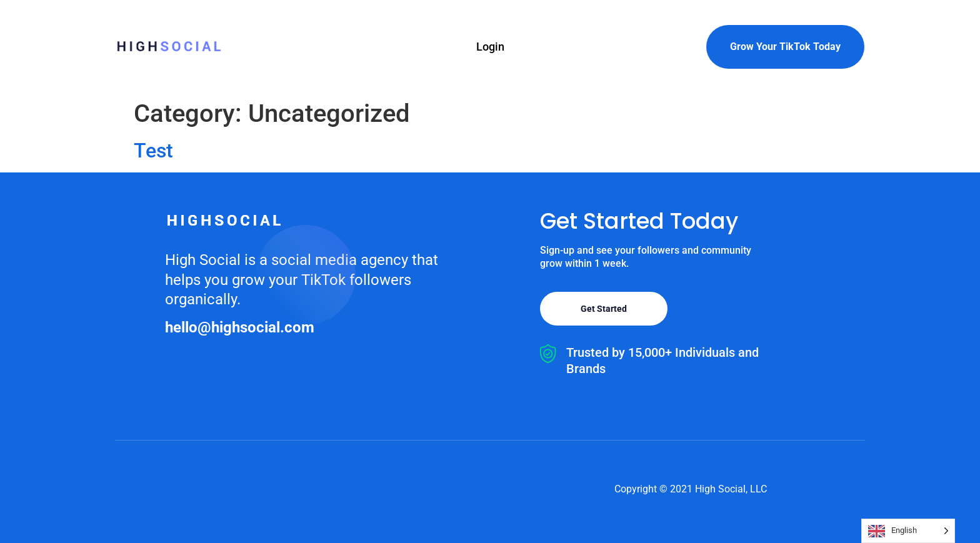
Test (153, 151)
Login (490, 47)
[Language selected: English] (908, 531)
